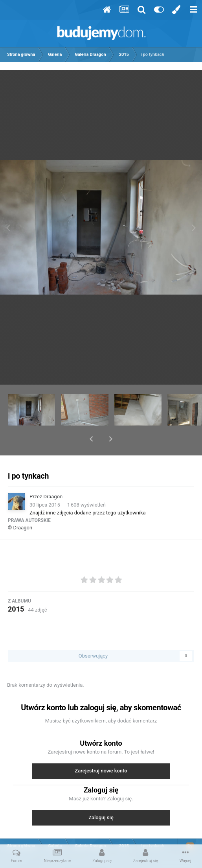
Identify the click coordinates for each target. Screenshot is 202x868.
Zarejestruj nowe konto (101, 750)
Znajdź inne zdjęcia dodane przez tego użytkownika (88, 492)
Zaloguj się (101, 797)
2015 (16, 589)
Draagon (53, 476)
